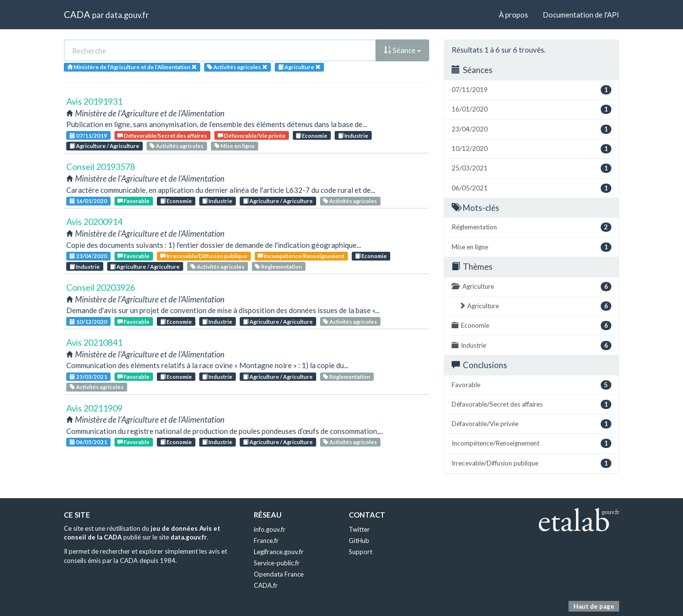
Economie (312, 136)
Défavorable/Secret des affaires (162, 136)
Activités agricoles (177, 146)
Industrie (353, 136)
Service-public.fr (277, 563)
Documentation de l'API (581, 15)
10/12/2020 (88, 322)
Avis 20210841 (94, 342)
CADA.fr (266, 585)
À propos (513, 15)
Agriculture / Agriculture (104, 146)
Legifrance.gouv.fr (279, 552)
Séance (402, 50)
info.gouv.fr (270, 529)
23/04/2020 (88, 256)
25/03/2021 (88, 377)
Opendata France (279, 574)
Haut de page (594, 606)
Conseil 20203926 (101, 287)
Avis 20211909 (94, 408)
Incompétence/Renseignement (301, 256)
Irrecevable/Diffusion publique (204, 256)
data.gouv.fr (127, 15)
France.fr (266, 541)
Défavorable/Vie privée (252, 136)
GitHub (359, 541)
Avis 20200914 (94, 222)
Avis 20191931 (94, 101)
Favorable (133, 201)
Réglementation (278, 267)
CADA (77, 14)
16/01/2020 (88, 201)
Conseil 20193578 (101, 167)
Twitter (359, 529)
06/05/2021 (88, 442)
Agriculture (531, 287)
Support (360, 552)
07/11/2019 (88, 136)
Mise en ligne (235, 146)
